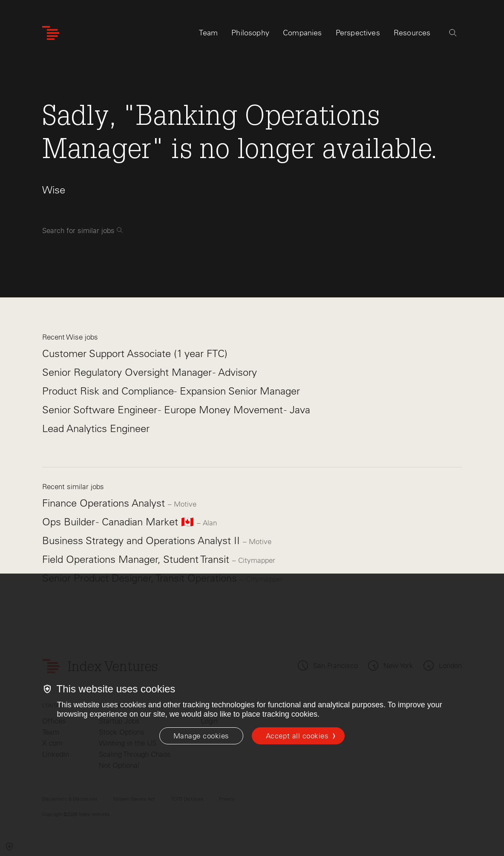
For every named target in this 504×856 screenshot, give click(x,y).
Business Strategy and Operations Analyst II (143, 540)
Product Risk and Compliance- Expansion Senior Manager (171, 391)
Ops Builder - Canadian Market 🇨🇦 (120, 522)
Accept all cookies (297, 736)
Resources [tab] (412, 33)
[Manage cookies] (201, 736)
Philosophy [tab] (250, 33)
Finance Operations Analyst (105, 503)
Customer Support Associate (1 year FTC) (135, 353)
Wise (54, 190)
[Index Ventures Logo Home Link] (51, 33)
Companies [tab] (302, 33)
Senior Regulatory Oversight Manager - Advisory (150, 372)
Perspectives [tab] (358, 33)
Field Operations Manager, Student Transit (137, 559)
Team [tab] (208, 33)
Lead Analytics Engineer (96, 428)
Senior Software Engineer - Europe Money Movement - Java (176, 410)
